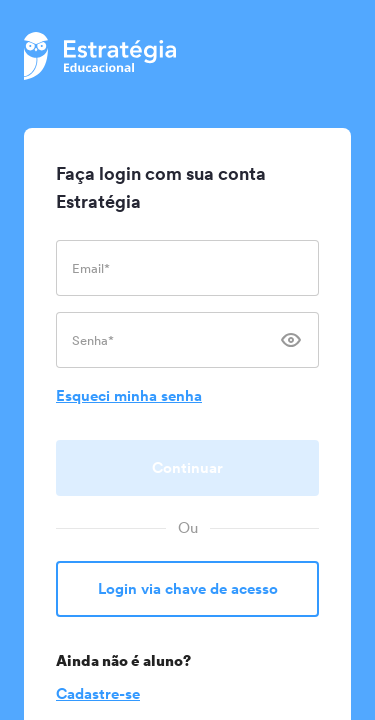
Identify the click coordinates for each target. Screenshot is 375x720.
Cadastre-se (98, 693)
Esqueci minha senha (129, 395)
